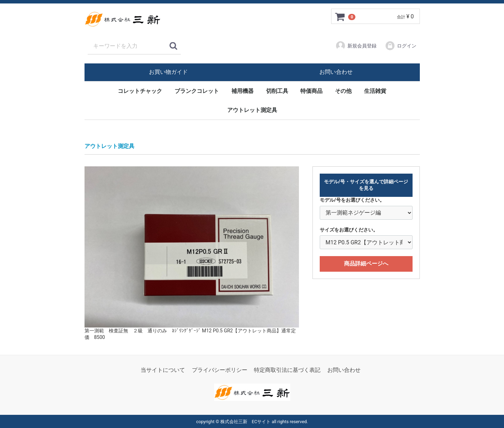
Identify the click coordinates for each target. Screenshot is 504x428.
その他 (343, 91)
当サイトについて (163, 370)
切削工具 (277, 91)
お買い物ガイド (168, 72)
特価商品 (311, 91)
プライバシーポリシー (220, 370)
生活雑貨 (375, 91)
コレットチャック (140, 91)
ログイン (401, 46)
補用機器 (242, 91)
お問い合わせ (336, 72)
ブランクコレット (197, 91)
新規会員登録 (356, 46)
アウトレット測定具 (252, 110)
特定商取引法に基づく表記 (287, 370)
